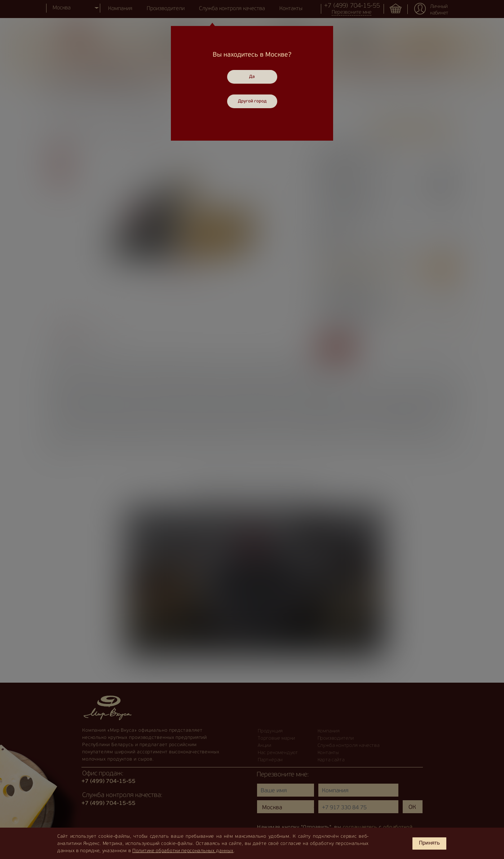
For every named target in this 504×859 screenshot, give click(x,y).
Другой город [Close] (252, 101)
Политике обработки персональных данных (183, 851)
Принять (429, 843)
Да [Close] (252, 77)
